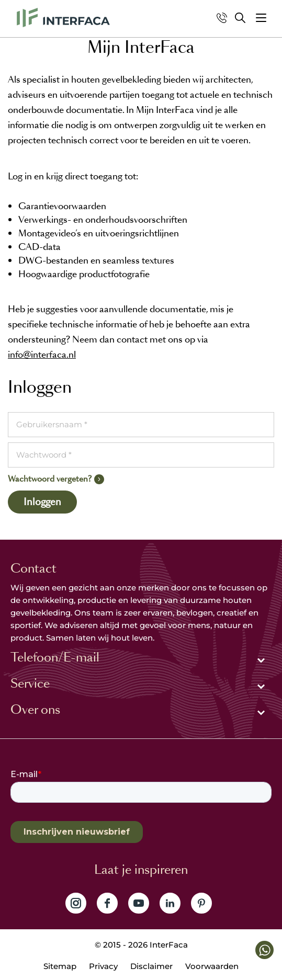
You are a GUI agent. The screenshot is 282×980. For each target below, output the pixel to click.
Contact (33, 568)
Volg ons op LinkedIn (170, 903)
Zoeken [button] (240, 18)
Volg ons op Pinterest (201, 903)
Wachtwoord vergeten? (50, 479)
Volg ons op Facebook (107, 903)
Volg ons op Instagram (76, 903)
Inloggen (42, 502)
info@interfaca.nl (42, 355)
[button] (261, 18)
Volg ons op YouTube (139, 903)
